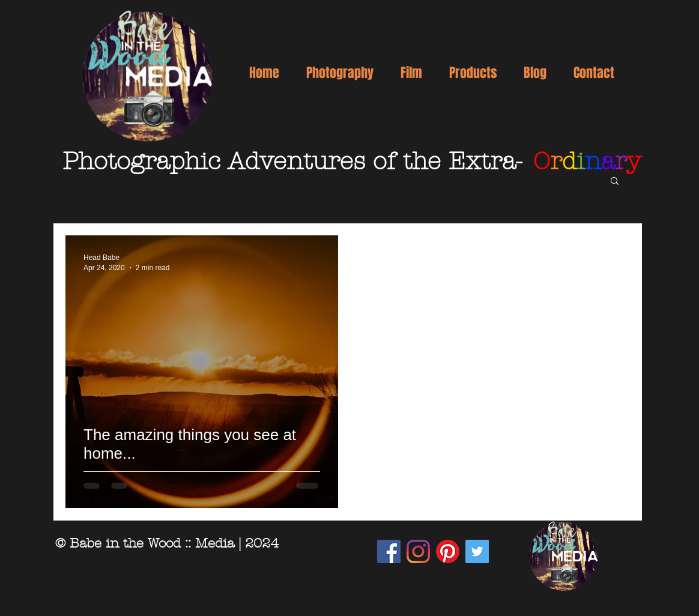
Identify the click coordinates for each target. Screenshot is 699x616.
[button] (340, 73)
